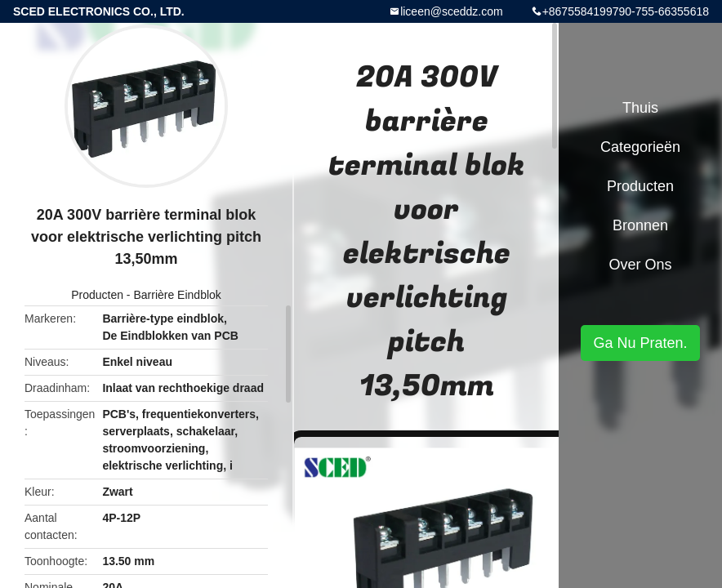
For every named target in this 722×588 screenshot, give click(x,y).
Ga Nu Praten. (640, 343)
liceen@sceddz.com (452, 11)
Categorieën (640, 147)
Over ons (640, 265)
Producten (97, 295)
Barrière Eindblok (177, 295)
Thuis (640, 108)
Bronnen (640, 225)
